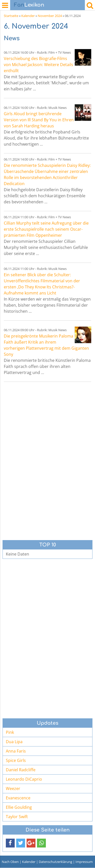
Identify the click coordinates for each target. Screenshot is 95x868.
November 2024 (50, 16)
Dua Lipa (14, 742)
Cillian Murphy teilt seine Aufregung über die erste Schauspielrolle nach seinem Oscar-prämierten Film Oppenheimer (46, 229)
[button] (10, 843)
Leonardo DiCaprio (24, 779)
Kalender (28, 16)
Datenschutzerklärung (55, 862)
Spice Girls (16, 760)
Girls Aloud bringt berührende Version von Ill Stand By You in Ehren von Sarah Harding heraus (39, 120)
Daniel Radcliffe (21, 770)
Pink (10, 732)
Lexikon (29, 5)
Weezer (13, 788)
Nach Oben (10, 862)
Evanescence (18, 798)
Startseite (11, 16)
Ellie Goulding (19, 807)
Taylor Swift (17, 817)
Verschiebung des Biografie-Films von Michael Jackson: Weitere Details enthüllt (39, 65)
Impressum (84, 862)
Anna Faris (16, 751)
